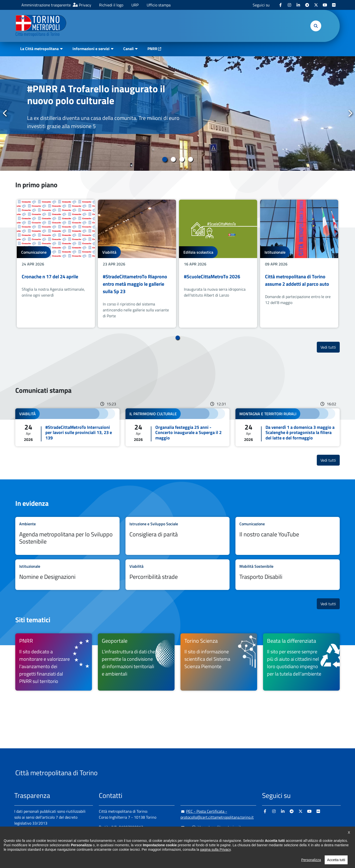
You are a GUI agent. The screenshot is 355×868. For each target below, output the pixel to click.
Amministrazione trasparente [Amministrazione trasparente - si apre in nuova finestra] (46, 5)
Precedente (5, 113)
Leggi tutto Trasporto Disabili (288, 575)
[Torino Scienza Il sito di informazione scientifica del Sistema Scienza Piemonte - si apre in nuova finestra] (219, 662)
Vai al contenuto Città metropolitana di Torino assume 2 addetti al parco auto (299, 264)
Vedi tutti (330, 347)
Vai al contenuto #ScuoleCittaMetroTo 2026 (218, 264)
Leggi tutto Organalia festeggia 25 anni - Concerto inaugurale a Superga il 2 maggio (178, 427)
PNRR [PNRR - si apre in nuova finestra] (152, 49)
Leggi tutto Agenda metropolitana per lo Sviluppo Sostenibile (67, 536)
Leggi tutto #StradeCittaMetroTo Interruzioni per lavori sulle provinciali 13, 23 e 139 (67, 427)
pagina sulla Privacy (215, 864)
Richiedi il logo (111, 5)
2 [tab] (173, 159)
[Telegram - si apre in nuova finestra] (307, 5)
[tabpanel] (177, 113)
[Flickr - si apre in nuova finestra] (334, 5)
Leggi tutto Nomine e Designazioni (67, 575)
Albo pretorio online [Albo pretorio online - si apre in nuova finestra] (31, 840)
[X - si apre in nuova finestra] (316, 5)
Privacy (85, 5)
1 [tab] (165, 159)
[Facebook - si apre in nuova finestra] (281, 5)
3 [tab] (182, 159)
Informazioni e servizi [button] (91, 49)
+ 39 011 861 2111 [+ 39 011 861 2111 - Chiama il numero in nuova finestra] (137, 837)
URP (135, 5)
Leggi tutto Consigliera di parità (178, 536)
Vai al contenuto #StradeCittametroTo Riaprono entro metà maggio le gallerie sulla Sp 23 (137, 264)
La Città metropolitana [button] (39, 49)
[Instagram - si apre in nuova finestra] (289, 5)
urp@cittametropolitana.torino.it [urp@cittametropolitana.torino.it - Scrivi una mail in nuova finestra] (211, 827)
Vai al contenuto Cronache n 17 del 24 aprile (56, 264)
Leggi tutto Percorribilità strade (178, 575)
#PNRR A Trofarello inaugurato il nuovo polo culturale (96, 95)
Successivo (350, 113)
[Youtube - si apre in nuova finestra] (325, 5)
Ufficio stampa (159, 5)
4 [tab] (190, 159)
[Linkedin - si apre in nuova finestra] (298, 5)
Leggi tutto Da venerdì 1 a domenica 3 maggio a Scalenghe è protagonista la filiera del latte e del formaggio (288, 427)
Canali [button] (128, 49)
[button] (316, 26)
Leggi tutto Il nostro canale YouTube (288, 536)
